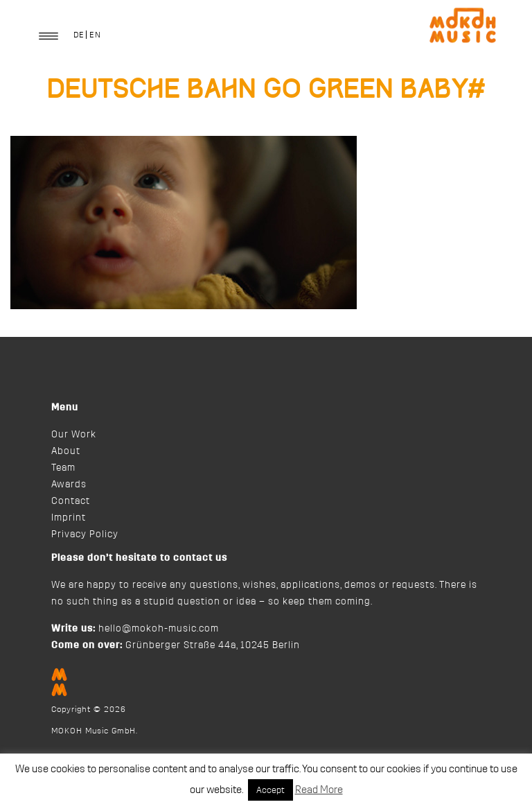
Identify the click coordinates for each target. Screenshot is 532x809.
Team (63, 468)
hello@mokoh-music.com (159, 629)
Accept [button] (271, 790)
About (66, 451)
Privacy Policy (85, 534)
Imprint (69, 518)
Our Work (74, 435)
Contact (71, 501)
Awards (69, 485)
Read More (319, 790)
